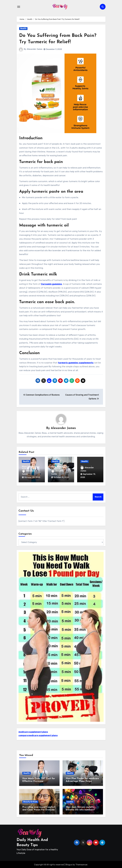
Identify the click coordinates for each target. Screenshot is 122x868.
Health (23, 28)
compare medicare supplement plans (38, 735)
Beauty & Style (30, 801)
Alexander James (35, 49)
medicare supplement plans (33, 731)
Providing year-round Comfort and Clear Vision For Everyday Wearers (39, 809)
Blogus (69, 864)
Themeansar (81, 864)
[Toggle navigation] (19, 7)
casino (70, 801)
